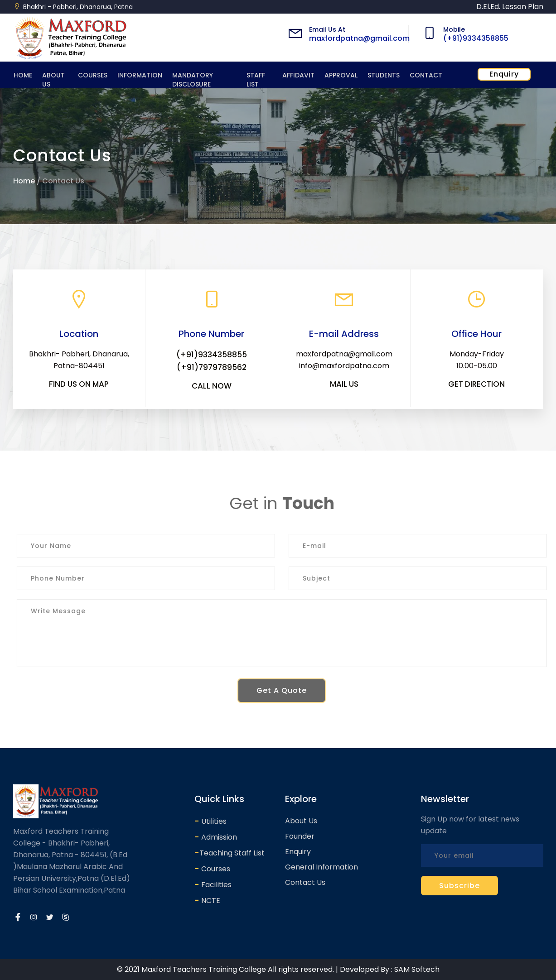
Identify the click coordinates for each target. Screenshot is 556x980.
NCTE (207, 900)
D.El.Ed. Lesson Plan (510, 7)
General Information (322, 867)
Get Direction (476, 384)
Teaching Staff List (230, 853)
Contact (426, 75)
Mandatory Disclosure (193, 80)
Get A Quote (285, 690)
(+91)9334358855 (476, 38)
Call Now (212, 386)
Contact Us (305, 882)
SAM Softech (417, 969)
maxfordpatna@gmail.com (359, 38)
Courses (93, 75)
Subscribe (459, 886)
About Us (53, 80)
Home (23, 75)
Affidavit (298, 75)
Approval (341, 75)
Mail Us (344, 384)
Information (140, 75)
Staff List (256, 80)
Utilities (210, 821)
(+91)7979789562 (212, 367)
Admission (216, 837)
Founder (300, 836)
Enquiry (504, 74)
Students (384, 75)
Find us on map (79, 384)
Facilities (213, 884)
